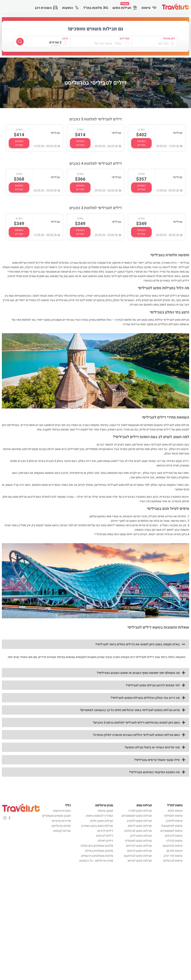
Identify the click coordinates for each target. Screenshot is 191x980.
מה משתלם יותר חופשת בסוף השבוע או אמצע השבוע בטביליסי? (138, 673)
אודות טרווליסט (61, 826)
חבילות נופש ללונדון (139, 821)
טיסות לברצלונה (173, 861)
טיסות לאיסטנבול (172, 826)
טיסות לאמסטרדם (171, 831)
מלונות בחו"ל (96, 8)
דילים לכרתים (105, 836)
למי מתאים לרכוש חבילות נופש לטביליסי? (153, 685)
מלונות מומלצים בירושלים (97, 856)
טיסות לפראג (174, 851)
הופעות (71, 8)
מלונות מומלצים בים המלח (97, 846)
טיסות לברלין (174, 841)
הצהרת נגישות (62, 811)
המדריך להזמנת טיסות (100, 816)
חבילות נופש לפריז (140, 811)
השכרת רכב (46, 8)
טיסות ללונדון (174, 821)
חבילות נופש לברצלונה (138, 831)
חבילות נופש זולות (102, 821)
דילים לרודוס (105, 831)
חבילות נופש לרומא (140, 826)
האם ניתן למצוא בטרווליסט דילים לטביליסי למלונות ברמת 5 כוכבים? (136, 723)
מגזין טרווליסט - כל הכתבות (96, 861)
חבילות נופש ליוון (141, 836)
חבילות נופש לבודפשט (138, 856)
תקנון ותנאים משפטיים (56, 816)
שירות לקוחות (62, 831)
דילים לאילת (105, 841)
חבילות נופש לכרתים (139, 846)
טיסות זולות (175, 811)
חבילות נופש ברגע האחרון (97, 826)
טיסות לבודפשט (173, 846)
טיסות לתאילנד (173, 816)
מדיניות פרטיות (61, 821)
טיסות (149, 8)
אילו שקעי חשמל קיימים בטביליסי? (157, 760)
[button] (95, 644)
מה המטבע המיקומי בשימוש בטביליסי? (154, 772)
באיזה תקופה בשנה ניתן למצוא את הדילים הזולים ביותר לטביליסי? (138, 644)
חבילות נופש (125, 6)
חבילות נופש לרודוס (140, 851)
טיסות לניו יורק (173, 856)
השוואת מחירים (141, 143)
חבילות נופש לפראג (140, 861)
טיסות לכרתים (174, 836)
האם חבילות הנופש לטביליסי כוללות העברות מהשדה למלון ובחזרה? (136, 735)
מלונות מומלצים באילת (99, 851)
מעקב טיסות (105, 811)
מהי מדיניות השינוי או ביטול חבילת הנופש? (152, 747)
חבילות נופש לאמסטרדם (137, 816)
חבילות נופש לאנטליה (138, 841)
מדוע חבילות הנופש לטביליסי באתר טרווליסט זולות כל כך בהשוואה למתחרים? (130, 710)
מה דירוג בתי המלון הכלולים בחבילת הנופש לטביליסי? (145, 698)
